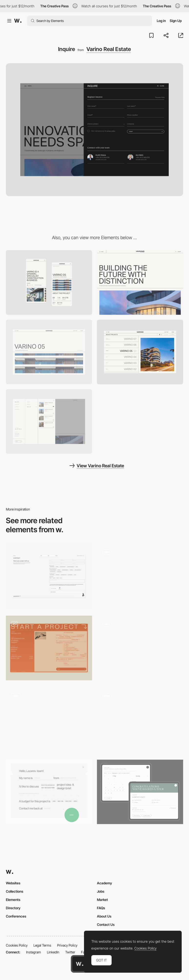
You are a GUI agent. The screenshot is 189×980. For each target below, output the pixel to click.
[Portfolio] (140, 352)
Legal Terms (42, 945)
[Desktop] (140, 282)
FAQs (101, 908)
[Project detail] (49, 352)
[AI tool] (140, 576)
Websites (13, 883)
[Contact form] (49, 792)
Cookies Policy (17, 945)
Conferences (16, 916)
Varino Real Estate (109, 49)
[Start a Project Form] (49, 648)
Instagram (34, 952)
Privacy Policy (67, 945)
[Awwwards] (18, 21)
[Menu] (49, 422)
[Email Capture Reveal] (140, 648)
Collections (15, 891)
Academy (105, 883)
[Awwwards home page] (80, 964)
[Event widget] (140, 792)
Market (102, 900)
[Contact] (49, 576)
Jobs (101, 891)
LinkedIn (53, 952)
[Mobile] (49, 282)
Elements (13, 900)
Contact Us (106, 924)
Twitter (70, 952)
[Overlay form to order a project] (49, 720)
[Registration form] (140, 720)
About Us (104, 916)
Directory (13, 908)
